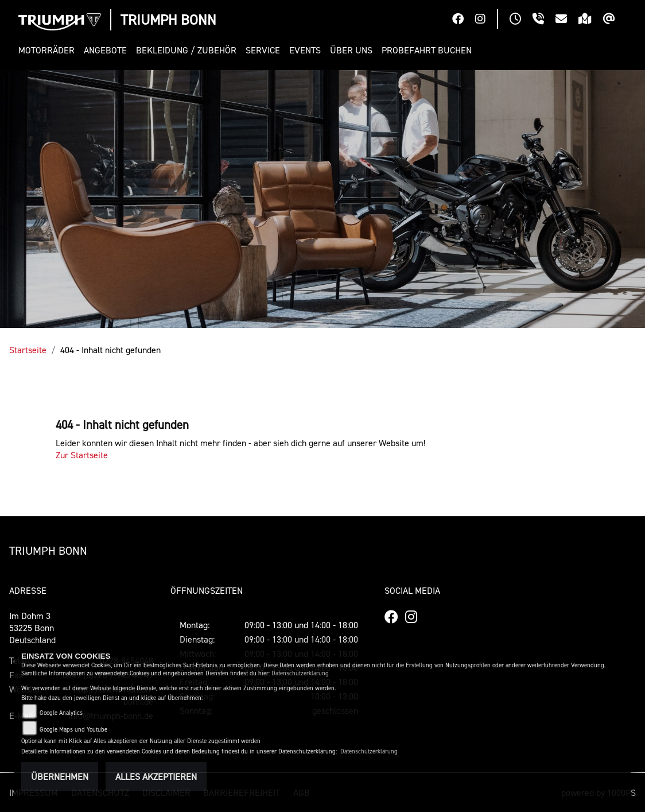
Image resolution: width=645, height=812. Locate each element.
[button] (49, 50)
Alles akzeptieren (156, 776)
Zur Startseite (82, 455)
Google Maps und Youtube (73, 730)
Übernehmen (60, 776)
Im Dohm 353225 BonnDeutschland (32, 628)
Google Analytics (61, 713)
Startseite (28, 350)
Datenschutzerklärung (300, 673)
